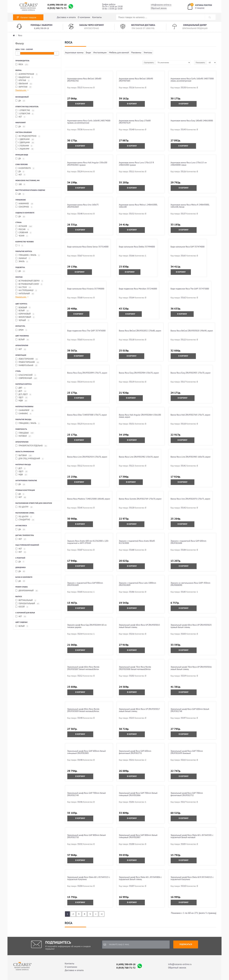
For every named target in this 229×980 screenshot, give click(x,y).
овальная (24, 84)
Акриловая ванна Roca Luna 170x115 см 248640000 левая (189, 164)
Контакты (97, 17)
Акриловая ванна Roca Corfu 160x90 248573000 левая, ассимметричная (192, 80)
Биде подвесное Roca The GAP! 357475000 (190, 289)
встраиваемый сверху (29, 281)
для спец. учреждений (30, 459)
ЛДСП (22, 398)
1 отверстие (25, 110)
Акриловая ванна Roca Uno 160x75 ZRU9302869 (83, 206)
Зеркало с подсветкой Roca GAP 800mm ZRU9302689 (85, 584)
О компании (84, 17)
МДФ (22, 401)
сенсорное (24, 207)
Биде (88, 52)
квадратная (25, 77)
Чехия (22, 236)
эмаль (22, 262)
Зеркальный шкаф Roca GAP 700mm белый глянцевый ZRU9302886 (138, 794)
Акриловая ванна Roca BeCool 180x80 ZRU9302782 (84, 80)
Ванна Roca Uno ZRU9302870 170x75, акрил (190, 499)
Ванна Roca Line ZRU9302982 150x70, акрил (139, 457)
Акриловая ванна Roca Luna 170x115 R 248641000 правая (136, 164)
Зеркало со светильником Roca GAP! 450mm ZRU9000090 (191, 584)
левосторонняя (27, 359)
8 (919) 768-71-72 (57, 8)
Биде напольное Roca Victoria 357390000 (86, 289)
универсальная (27, 365)
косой (22, 607)
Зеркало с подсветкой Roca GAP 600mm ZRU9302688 (189, 542)
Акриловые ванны (74, 52)
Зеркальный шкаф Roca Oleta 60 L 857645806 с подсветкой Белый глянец (140, 878)
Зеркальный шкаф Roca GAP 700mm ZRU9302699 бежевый (187, 752)
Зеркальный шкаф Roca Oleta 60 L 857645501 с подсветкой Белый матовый (192, 836)
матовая (23, 436)
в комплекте (25, 168)
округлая (24, 87)
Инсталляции (100, 52)
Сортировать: (149, 62)
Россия (22, 230)
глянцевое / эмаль (28, 255)
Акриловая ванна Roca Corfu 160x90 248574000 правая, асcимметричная (89, 122)
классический (26, 375)
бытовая (24, 455)
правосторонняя (27, 362)
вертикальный (26, 600)
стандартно (25, 520)
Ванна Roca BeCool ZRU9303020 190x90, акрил (192, 331)
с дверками (25, 139)
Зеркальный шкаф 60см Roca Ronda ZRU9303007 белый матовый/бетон (83, 668)
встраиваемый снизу (29, 284)
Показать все (22, 90)
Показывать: (200, 62)
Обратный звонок (159, 8)
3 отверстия (25, 114)
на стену (24, 287)
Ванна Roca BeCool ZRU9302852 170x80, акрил (140, 331)
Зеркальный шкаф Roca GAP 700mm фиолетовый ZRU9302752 (187, 794)
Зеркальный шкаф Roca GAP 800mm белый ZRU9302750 (86, 836)
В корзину (80, 104)
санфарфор (25, 410)
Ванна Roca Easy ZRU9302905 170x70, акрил (191, 373)
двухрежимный (27, 591)
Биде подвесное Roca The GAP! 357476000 (86, 331)
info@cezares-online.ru (161, 5)
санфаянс (24, 414)
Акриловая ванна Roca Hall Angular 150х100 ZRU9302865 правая (87, 164)
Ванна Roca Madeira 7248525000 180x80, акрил (89, 499)
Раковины (136, 52)
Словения (24, 233)
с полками (24, 146)
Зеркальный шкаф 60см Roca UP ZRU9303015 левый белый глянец (139, 626)
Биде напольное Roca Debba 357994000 (137, 247)
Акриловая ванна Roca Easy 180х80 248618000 (192, 121)
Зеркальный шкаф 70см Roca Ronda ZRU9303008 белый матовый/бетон (135, 668)
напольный (25, 294)
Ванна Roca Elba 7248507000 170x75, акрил (87, 415)
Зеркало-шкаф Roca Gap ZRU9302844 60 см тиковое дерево (87, 626)
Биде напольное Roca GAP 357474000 (188, 247)
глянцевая (25, 433)
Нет (21, 552)
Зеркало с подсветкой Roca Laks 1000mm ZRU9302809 (138, 584)
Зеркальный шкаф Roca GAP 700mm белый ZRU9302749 (86, 794)
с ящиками (25, 149)
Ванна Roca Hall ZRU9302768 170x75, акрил (190, 415)
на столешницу (26, 290)
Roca (20, 35)
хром (21, 330)
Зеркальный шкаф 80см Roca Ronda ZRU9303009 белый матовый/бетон (83, 710)
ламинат (23, 258)
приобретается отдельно (31, 446)
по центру (24, 507)
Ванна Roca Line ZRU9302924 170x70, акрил (87, 457)
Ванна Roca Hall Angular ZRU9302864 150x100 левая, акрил (140, 416)
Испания (24, 226)
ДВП (21, 388)
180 (21, 184)
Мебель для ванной (119, 52)
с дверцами (25, 143)
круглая (23, 81)
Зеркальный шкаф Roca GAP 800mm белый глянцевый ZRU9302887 (138, 836)
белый (22, 311)
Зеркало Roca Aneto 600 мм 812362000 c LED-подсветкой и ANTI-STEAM (88, 542)
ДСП (21, 391)
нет (21, 117)
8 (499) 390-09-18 (57, 5)
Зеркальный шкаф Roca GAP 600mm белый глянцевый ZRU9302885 (86, 752)
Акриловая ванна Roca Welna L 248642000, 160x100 (138, 206)
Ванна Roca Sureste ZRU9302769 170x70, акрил (140, 499)
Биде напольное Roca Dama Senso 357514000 (88, 247)
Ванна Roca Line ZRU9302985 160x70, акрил (191, 457)
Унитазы (148, 52)
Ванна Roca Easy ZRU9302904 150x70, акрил (139, 373)
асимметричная (27, 74)
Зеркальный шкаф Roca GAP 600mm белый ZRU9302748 (190, 710)
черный (23, 320)
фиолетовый (25, 317)
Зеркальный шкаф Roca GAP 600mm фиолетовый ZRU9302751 (135, 752)
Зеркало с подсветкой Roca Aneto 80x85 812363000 (137, 542)
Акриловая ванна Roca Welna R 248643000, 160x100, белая (190, 206)
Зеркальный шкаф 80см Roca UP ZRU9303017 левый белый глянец (139, 710)
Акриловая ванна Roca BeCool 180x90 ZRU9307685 (136, 80)
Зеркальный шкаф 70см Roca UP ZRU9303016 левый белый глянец (191, 668)
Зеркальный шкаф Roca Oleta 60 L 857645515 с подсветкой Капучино (89, 878)
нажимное (25, 204)
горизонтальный (28, 604)
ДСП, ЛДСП (24, 394)
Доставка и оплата (66, 17)
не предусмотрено (28, 136)
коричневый (25, 314)
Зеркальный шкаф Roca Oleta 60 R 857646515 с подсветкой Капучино (192, 878)
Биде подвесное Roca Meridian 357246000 (138, 289)
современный (27, 378)
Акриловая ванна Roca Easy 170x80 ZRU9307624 (135, 122)
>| (102, 914)
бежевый (23, 308)
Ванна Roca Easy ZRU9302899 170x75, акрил (87, 373)
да (21, 101)
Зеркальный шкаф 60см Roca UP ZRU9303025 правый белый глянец (191, 626)
